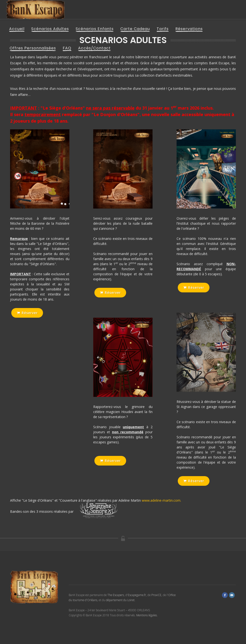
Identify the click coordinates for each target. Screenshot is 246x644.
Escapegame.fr (137, 595)
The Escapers (116, 595)
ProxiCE (156, 595)
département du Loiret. (121, 600)
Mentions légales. (147, 615)
